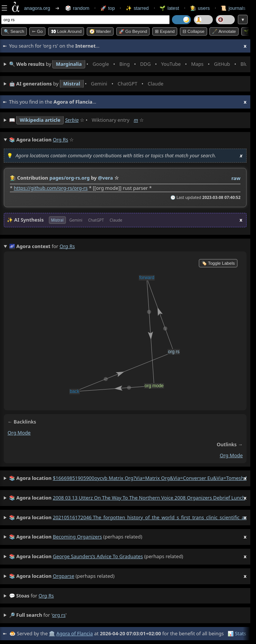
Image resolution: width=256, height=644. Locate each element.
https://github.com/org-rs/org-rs (51, 188)
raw (236, 178)
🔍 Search (14, 31)
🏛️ (52, 633)
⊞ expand (165, 31)
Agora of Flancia (75, 633)
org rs (46, 596)
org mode (19, 433)
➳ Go (37, 31)
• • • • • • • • (128, 64)
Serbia (72, 120)
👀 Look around (66, 31)
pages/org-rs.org (69, 178)
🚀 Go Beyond (133, 31)
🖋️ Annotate (224, 31)
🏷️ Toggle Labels (218, 263)
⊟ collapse (194, 31)
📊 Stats (237, 633)
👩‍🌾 (13, 178)
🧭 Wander (100, 31)
